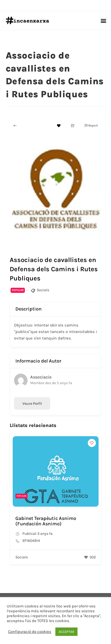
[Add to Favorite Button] (59, 125)
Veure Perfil (32, 404)
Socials (43, 290)
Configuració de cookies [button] (30, 632)
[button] (103, 21)
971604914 (31, 541)
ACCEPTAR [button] (66, 632)
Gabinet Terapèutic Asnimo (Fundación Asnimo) (46, 521)
